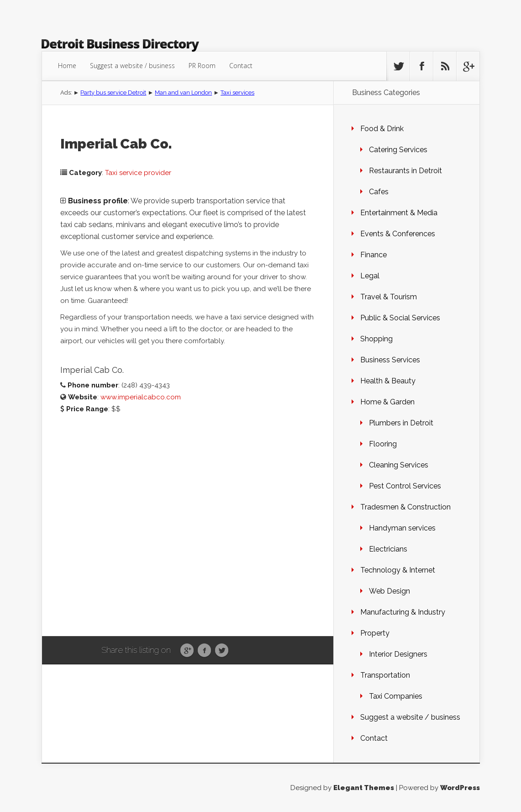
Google (187, 651)
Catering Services (398, 150)
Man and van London (183, 93)
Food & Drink (382, 129)
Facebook (204, 651)
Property (375, 633)
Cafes (379, 192)
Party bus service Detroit (113, 93)
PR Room (202, 66)
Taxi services (237, 93)
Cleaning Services (399, 465)
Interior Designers (398, 654)
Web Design (389, 591)
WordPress (460, 788)
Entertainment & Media (399, 213)
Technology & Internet (398, 570)
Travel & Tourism (389, 297)
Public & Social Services (400, 318)
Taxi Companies (396, 696)
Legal (370, 276)
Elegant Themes (364, 788)
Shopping (376, 339)
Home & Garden (387, 402)
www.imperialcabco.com (141, 397)
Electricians (388, 549)
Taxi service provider (138, 173)
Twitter (222, 651)
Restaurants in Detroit (405, 171)
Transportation (385, 675)
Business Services (390, 360)
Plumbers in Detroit (401, 423)
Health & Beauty (388, 381)
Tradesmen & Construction (405, 507)
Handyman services (402, 528)
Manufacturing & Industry (403, 612)
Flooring (383, 444)
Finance (374, 255)
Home (67, 66)
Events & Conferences (398, 234)
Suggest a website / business (132, 66)
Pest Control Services (405, 486)
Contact (241, 66)
